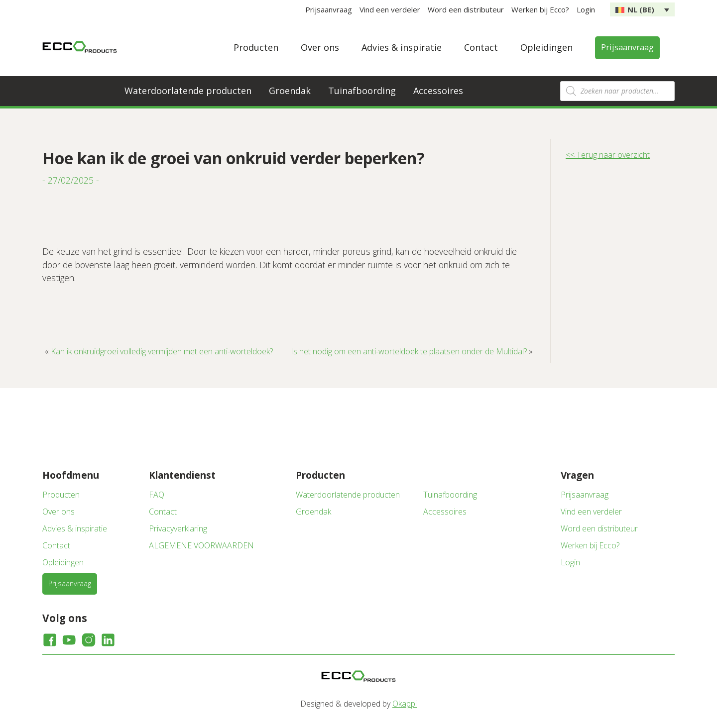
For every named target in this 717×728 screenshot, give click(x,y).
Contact (481, 47)
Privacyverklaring (178, 528)
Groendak (290, 91)
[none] (642, 9)
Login (586, 9)
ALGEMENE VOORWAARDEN (201, 545)
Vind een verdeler (390, 9)
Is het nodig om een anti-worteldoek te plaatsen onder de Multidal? (409, 351)
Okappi (405, 704)
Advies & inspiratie (402, 47)
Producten (256, 47)
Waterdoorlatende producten (188, 91)
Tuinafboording (362, 91)
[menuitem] (642, 9)
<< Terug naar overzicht (608, 155)
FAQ (157, 495)
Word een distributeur (466, 9)
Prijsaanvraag (329, 9)
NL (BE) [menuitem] (641, 9)
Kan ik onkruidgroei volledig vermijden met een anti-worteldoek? (162, 351)
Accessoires (438, 91)
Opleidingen (546, 47)
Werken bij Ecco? (540, 9)
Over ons (320, 47)
